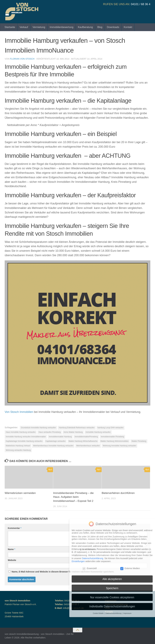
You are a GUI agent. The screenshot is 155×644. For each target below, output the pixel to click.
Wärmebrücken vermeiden (20, 493)
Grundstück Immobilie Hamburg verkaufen (38, 428)
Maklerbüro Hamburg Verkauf (18, 446)
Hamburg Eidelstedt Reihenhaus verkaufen (77, 428)
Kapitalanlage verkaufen (56, 441)
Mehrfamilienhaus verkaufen (88, 446)
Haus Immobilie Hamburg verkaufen (21, 432)
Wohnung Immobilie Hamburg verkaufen (120, 446)
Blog (100, 27)
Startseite (10, 27)
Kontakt (128, 27)
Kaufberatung (85, 27)
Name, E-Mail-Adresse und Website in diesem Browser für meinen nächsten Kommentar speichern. (63, 572)
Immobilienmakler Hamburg (60, 437)
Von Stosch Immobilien (19, 412)
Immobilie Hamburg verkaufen (98, 432)
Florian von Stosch (22, 59)
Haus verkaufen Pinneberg (50, 432)
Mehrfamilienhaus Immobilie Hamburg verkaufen (53, 446)
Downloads (113, 27)
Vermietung (39, 27)
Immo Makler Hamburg (73, 432)
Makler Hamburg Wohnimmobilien (115, 441)
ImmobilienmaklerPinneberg (86, 437)
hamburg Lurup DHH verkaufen (111, 428)
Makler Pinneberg (139, 441)
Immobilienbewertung (62, 27)
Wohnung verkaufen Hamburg (18, 450)
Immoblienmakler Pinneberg (112, 437)
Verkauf (24, 27)
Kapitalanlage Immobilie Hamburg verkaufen (24, 441)
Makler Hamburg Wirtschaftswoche (83, 441)
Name (11, 549)
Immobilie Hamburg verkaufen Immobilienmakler (26, 437)
